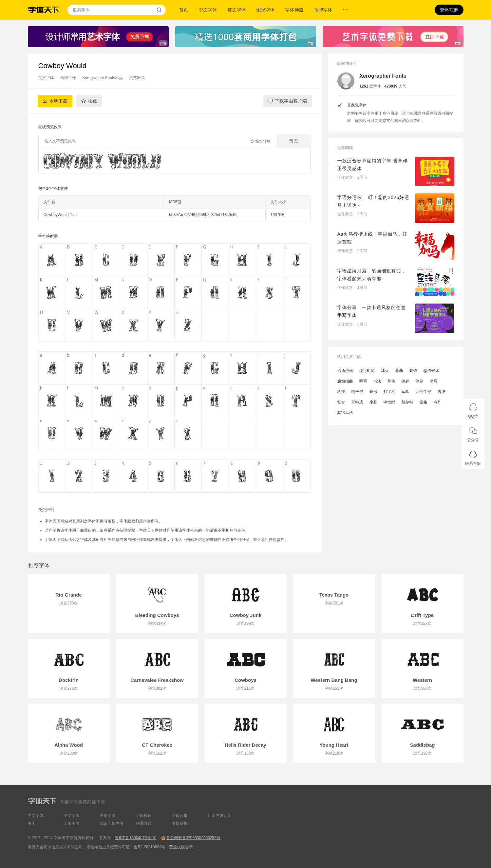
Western (422, 680)
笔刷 (420, 381)
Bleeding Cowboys (157, 615)
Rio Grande (69, 595)
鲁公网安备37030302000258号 (193, 838)
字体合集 (180, 816)
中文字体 (208, 10)
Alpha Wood (69, 745)
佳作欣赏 (345, 177)
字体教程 (144, 816)
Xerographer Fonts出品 (103, 78)
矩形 (373, 392)
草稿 (391, 381)
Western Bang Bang (334, 680)
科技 (341, 392)
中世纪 (389, 402)
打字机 (389, 392)
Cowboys (245, 680)
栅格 (424, 402)
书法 (377, 381)
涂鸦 (406, 381)
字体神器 (294, 10)
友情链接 (180, 823)
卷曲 (399, 371)
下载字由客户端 (291, 101)
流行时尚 (367, 371)
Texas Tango (334, 595)
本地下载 (58, 101)
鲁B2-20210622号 (150, 847)
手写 (363, 381)
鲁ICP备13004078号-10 (136, 838)
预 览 (294, 141)
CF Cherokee (157, 745)
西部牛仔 (68, 78)
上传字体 (72, 823)
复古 (341, 402)
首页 (184, 10)
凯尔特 (407, 402)
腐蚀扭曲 (345, 381)
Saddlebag (423, 745)
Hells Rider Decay (245, 745)
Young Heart (334, 745)
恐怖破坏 (431, 371)
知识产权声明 (112, 823)
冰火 (385, 371)
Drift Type (422, 615)
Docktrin (69, 680)
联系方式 (144, 823)
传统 (442, 392)
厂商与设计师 (220, 816)
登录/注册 (449, 10)
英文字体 (237, 10)
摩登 (373, 402)
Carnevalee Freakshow (157, 680)
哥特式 (357, 402)
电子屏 (357, 392)
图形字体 (266, 10)
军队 (406, 392)
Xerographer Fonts (383, 76)
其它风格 (345, 413)
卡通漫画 (345, 371)
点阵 (438, 402)
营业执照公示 (181, 847)
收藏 (92, 101)
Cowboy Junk (246, 615)
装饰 (413, 371)
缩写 (434, 381)
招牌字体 (323, 10)
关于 (32, 823)
